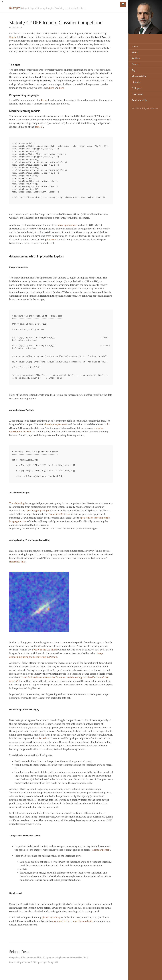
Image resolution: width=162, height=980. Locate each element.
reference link (17, 562)
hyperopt (52, 239)
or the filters (44, 650)
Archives (136, 58)
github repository (51, 917)
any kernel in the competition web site (73, 921)
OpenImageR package (37, 510)
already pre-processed (56, 424)
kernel (42, 738)
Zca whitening (17, 503)
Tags (134, 70)
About (135, 52)
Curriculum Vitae (140, 100)
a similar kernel (101, 850)
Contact (136, 64)
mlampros (15, 8)
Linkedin (136, 82)
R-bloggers (137, 88)
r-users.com (138, 94)
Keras (44, 100)
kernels (38, 127)
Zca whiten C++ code (60, 514)
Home (135, 46)
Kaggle (13, 37)
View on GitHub (140, 76)
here (52, 88)
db (108, 424)
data (36, 73)
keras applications (67, 225)
